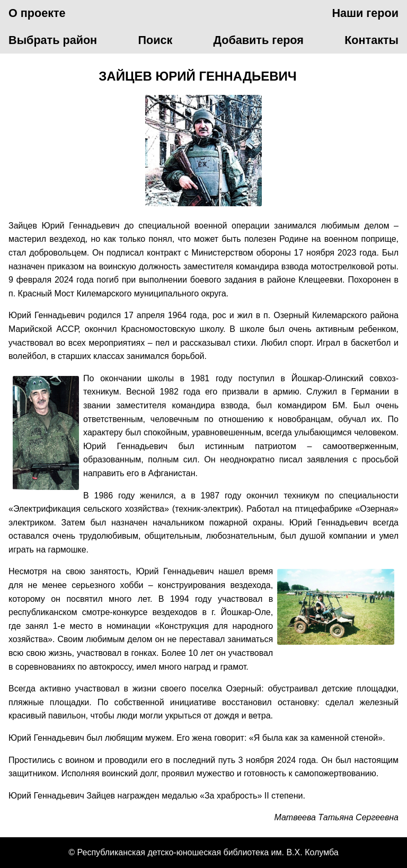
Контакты (371, 40)
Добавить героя (259, 40)
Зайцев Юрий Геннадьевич (197, 76)
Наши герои (365, 13)
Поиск (155, 40)
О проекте (37, 13)
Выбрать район (53, 40)
